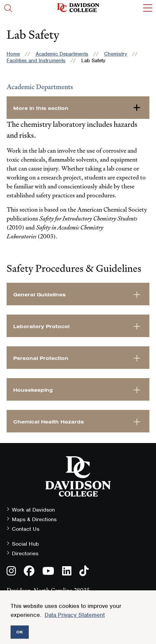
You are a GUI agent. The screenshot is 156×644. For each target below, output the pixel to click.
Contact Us (26, 529)
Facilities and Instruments (36, 61)
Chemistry (116, 54)
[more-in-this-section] (78, 108)
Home (13, 54)
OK (20, 632)
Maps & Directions (34, 519)
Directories (25, 553)
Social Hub (25, 544)
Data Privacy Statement (75, 615)
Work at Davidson (33, 510)
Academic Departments (62, 54)
